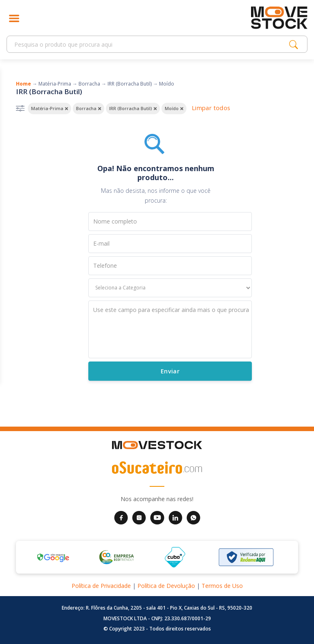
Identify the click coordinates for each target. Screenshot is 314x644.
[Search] (150, 44)
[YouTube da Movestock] (157, 517)
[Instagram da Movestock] (139, 517)
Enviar (170, 371)
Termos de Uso (222, 586)
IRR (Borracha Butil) (130, 84)
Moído (167, 84)
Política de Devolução (166, 586)
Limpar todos (211, 108)
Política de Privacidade (101, 586)
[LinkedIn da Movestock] (175, 517)
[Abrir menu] (14, 18)
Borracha (89, 84)
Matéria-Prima (55, 84)
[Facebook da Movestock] (121, 517)
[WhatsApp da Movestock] (193, 517)
